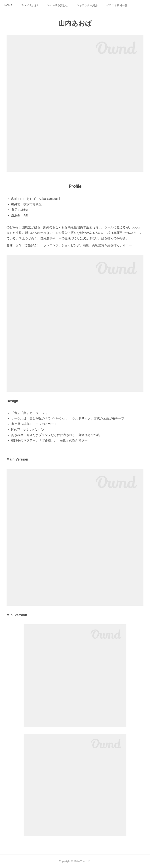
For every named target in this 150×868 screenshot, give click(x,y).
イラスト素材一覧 (117, 5)
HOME (8, 5)
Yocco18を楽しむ (58, 5)
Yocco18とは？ (30, 5)
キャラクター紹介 (87, 5)
